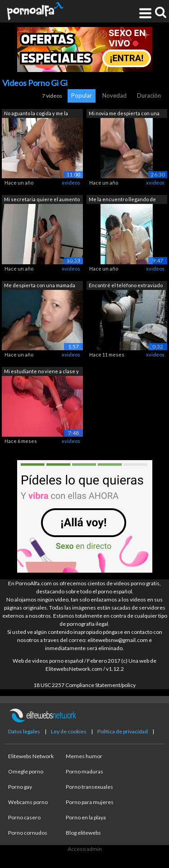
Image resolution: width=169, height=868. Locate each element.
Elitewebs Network (31, 756)
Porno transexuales (89, 787)
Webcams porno (28, 802)
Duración (149, 95)
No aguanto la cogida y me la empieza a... (36, 114)
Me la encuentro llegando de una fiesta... (122, 200)
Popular (82, 95)
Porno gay (20, 787)
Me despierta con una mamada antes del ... (40, 286)
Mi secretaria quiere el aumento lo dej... (42, 200)
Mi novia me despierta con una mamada (124, 114)
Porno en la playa (86, 817)
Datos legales (24, 731)
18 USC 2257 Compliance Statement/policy (84, 685)
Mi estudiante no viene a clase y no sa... (41, 372)
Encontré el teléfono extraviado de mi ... (126, 286)
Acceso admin (85, 849)
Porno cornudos (28, 833)
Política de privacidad (123, 731)
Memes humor (84, 756)
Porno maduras (84, 771)
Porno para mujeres (90, 802)
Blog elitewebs (83, 833)
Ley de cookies (69, 731)
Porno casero (24, 817)
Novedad (114, 95)
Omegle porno (26, 771)
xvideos (71, 183)
